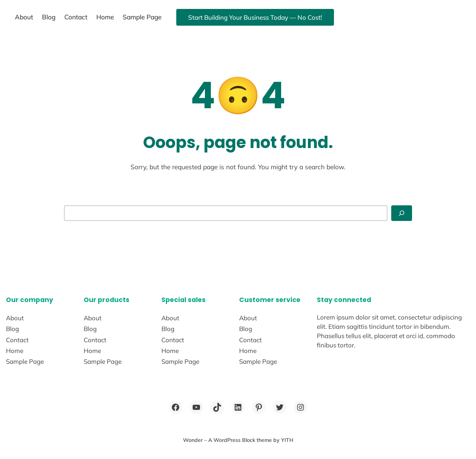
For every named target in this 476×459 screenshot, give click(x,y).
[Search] (402, 213)
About (24, 17)
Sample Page (142, 17)
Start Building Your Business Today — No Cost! (255, 17)
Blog (49, 17)
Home (105, 17)
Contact (76, 17)
